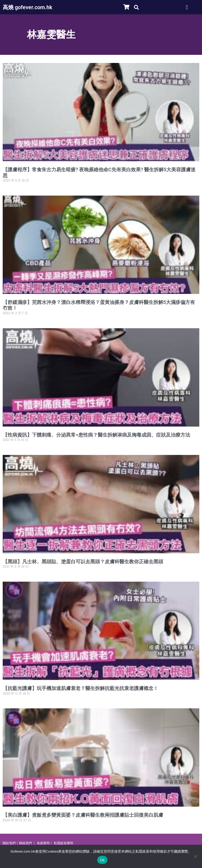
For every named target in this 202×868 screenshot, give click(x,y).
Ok (102, 860)
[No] (195, 856)
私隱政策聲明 (63, 843)
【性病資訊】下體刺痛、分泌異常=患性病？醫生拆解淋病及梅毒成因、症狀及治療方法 (96, 435)
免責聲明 (43, 843)
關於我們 (9, 843)
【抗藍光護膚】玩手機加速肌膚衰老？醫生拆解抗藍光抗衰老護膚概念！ (80, 688)
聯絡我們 (25, 843)
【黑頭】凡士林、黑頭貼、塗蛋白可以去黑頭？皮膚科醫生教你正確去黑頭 (83, 562)
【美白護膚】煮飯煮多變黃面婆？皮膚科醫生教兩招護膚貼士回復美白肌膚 (83, 815)
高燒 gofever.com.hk (28, 7)
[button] (137, 7)
